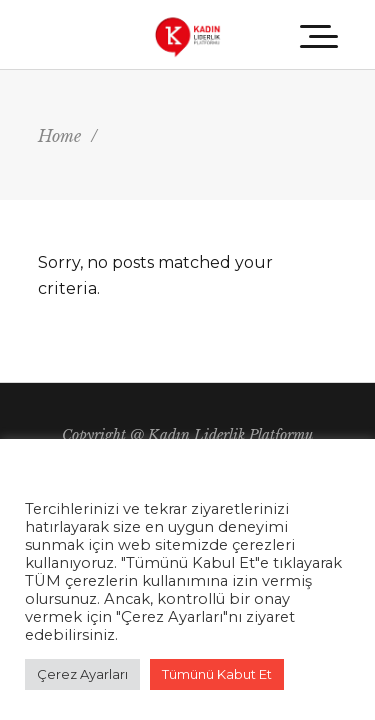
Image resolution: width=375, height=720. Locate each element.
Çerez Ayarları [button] (82, 674)
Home (59, 136)
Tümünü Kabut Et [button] (217, 674)
